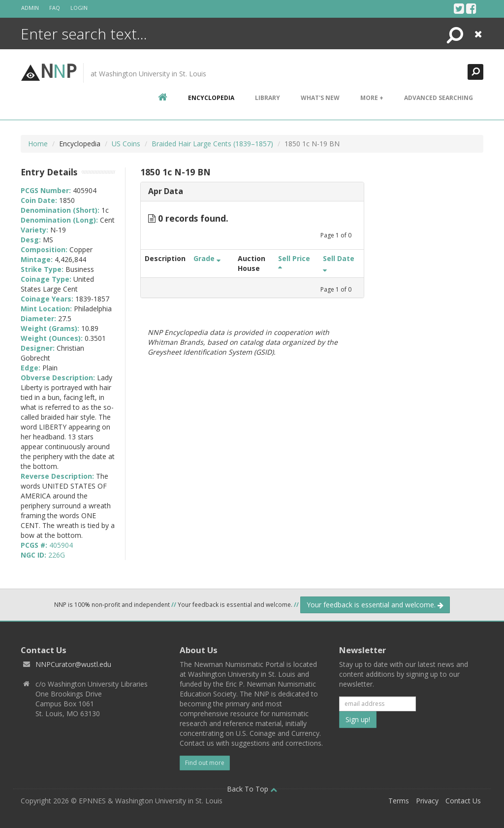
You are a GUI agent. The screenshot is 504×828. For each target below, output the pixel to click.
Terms (399, 801)
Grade (207, 258)
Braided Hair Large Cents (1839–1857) (212, 144)
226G (57, 555)
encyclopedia (211, 98)
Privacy (427, 801)
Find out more (205, 763)
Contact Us (463, 801)
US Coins (126, 144)
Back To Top (252, 789)
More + (372, 98)
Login (79, 8)
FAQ (55, 8)
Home (38, 144)
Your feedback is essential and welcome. (375, 605)
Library (268, 98)
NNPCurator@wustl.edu (73, 664)
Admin (30, 8)
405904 (61, 545)
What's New (320, 98)
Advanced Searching (439, 98)
